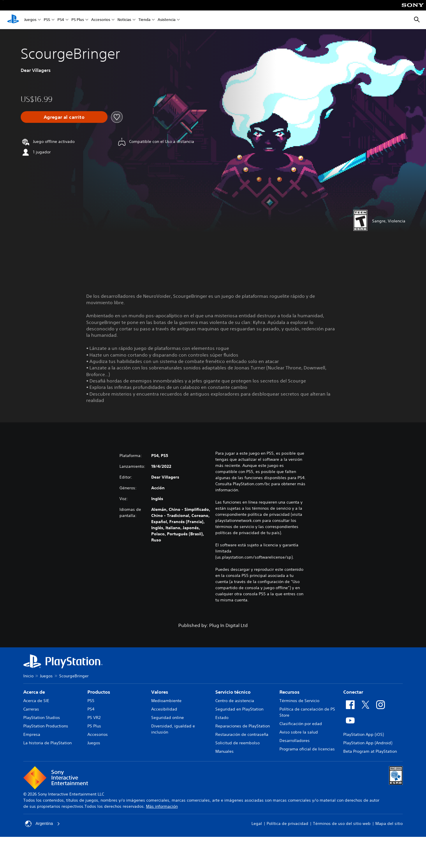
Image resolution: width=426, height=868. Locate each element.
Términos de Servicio (299, 701)
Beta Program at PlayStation (370, 751)
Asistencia (167, 20)
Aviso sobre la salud (299, 732)
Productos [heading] (99, 692)
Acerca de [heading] (34, 692)
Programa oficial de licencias (307, 749)
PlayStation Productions (46, 726)
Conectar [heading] (353, 692)
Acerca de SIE (36, 701)
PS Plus (78, 20)
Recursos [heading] (289, 692)
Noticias (124, 20)
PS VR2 (94, 718)
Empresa (32, 734)
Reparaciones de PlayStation (243, 726)
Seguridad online (168, 718)
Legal (257, 823)
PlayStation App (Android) (368, 743)
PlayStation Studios (42, 718)
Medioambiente (166, 701)
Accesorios (101, 20)
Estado (222, 718)
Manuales (225, 751)
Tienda (144, 20)
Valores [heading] (160, 692)
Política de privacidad (287, 823)
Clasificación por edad (301, 724)
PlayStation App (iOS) (363, 734)
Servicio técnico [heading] (233, 692)
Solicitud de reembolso (237, 743)
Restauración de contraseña (242, 734)
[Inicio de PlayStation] (13, 20)
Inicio (28, 676)
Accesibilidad (164, 709)
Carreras (31, 709)
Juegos (30, 20)
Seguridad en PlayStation (239, 709)
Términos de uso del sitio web (342, 823)
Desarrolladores (295, 741)
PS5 (47, 20)
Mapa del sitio (389, 823)
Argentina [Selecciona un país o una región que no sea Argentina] (43, 824)
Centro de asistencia (235, 701)
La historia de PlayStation (47, 743)
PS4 (61, 20)
